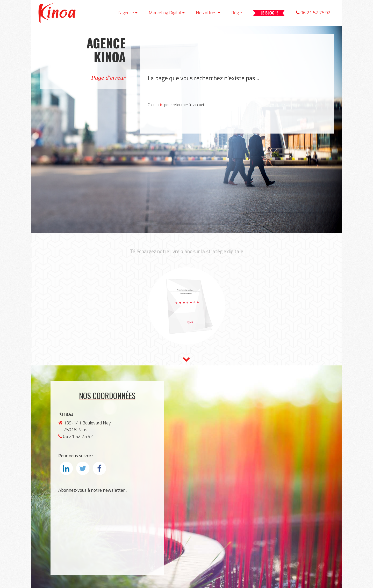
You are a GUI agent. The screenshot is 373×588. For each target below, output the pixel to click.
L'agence (128, 13)
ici (162, 105)
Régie (237, 13)
